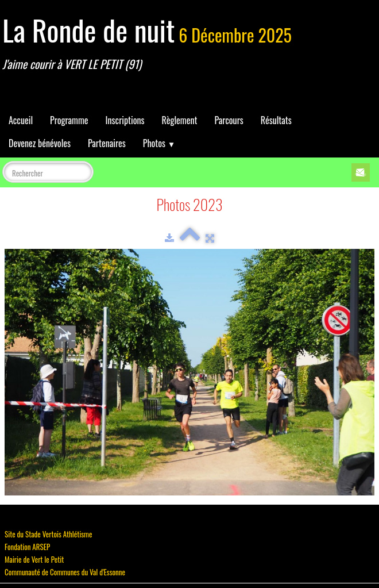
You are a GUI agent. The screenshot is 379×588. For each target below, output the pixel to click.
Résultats (276, 120)
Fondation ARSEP (27, 547)
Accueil (21, 120)
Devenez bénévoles (40, 143)
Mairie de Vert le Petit (34, 559)
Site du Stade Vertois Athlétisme (48, 534)
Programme (69, 120)
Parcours (229, 120)
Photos (159, 143)
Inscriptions (125, 120)
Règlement (179, 120)
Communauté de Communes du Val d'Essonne (65, 572)
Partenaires (107, 143)
